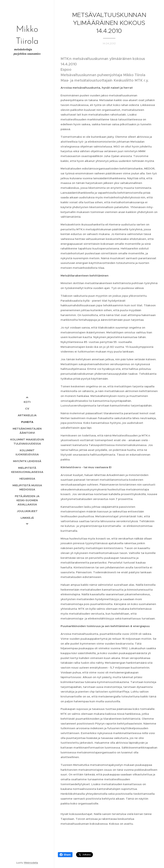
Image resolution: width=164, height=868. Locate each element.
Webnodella (31, 863)
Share (65, 855)
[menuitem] (27, 402)
